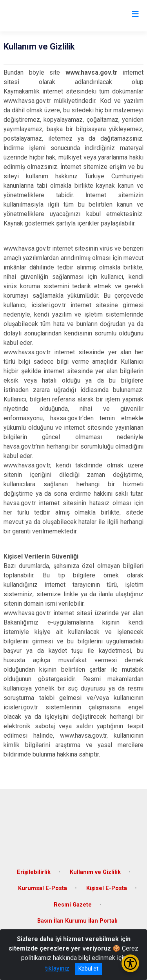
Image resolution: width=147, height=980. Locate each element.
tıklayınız (57, 968)
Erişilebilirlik (34, 872)
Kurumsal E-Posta (43, 888)
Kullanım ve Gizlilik (95, 872)
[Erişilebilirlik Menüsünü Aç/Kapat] (130, 963)
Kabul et (88, 969)
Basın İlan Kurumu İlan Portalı (77, 921)
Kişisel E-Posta (107, 888)
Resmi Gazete (73, 905)
